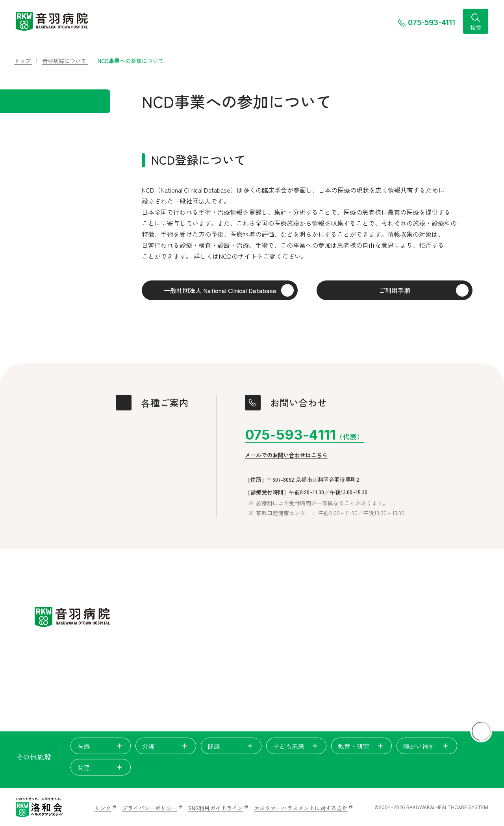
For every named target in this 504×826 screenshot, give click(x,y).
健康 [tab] (231, 746)
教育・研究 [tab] (361, 746)
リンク (103, 808)
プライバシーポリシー (150, 808)
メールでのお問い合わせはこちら (286, 455)
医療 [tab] (101, 746)
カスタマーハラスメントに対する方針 (301, 808)
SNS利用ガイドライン (216, 808)
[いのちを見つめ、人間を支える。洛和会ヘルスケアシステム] (39, 807)
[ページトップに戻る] (481, 731)
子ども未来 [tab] (296, 746)
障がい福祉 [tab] (427, 746)
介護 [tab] (166, 746)
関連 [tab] (101, 767)
